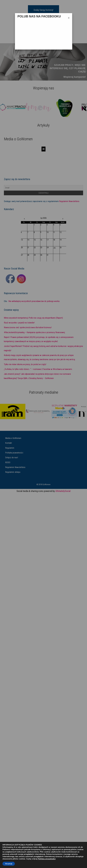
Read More (34, 191)
